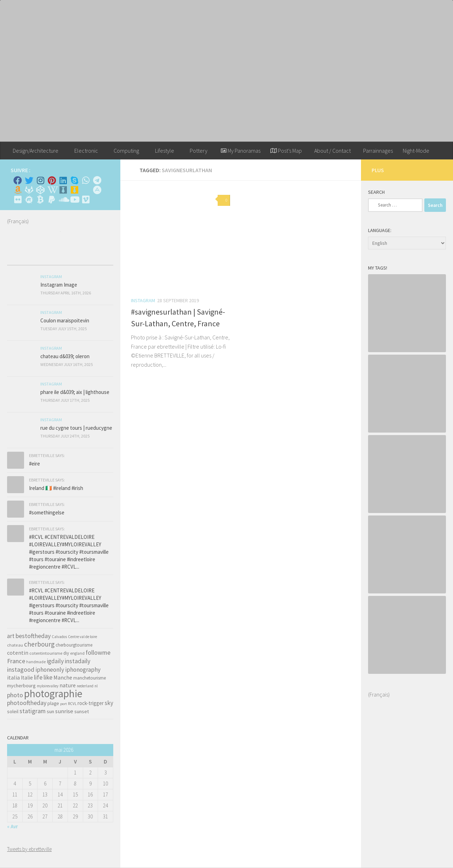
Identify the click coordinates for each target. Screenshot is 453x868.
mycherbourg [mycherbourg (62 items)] (21, 686)
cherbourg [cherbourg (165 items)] (39, 644)
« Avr (13, 826)
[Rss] (86, 190)
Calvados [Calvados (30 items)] (59, 637)
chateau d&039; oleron (65, 356)
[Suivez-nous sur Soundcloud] (63, 199)
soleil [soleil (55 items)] (13, 711)
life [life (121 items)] (38, 677)
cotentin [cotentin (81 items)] (18, 653)
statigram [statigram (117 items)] (33, 711)
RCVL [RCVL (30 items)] (72, 704)
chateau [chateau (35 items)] (15, 645)
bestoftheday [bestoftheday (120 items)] (33, 636)
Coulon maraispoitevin (65, 320)
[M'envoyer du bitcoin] (40, 199)
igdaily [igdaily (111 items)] (55, 661)
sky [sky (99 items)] (109, 703)
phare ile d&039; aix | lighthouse (75, 392)
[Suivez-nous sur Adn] (97, 190)
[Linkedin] (63, 180)
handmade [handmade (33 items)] (36, 662)
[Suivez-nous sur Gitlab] (29, 190)
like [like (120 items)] (48, 677)
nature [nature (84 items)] (68, 685)
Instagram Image (59, 285)
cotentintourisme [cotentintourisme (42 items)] (46, 653)
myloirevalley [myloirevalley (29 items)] (48, 686)
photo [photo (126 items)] (15, 695)
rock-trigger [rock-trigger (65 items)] (91, 703)
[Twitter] (29, 180)
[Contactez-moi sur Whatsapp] (86, 180)
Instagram (143, 300)
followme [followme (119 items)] (98, 652)
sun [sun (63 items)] (50, 711)
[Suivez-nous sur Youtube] (74, 199)
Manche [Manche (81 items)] (63, 677)
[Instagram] (40, 180)
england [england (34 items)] (77, 653)
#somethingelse (47, 512)
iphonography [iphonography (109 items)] (83, 670)
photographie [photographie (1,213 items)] (53, 694)
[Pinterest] (52, 180)
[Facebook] (18, 180)
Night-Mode (416, 151)
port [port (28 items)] (64, 704)
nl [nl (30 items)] (96, 686)
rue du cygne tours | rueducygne (76, 428)
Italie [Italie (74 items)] (27, 678)
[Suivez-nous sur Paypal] (52, 199)
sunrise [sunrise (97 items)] (64, 711)
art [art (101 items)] (11, 636)
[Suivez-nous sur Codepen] (40, 190)
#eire (35, 464)
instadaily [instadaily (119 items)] (78, 661)
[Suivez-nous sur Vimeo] (86, 199)
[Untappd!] (74, 190)
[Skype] (74, 180)
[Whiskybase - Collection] (63, 190)
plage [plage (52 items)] (53, 703)
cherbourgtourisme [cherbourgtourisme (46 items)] (74, 645)
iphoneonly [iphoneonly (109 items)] (50, 670)
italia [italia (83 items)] (13, 677)
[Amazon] (18, 190)
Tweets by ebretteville (29, 849)
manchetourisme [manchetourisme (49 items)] (90, 678)
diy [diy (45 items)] (66, 653)
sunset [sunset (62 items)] (82, 711)
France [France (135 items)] (16, 661)
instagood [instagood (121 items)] (21, 669)
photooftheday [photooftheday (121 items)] (27, 703)
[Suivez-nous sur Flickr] (18, 199)
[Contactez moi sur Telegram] (97, 180)
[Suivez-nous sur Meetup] (29, 199)
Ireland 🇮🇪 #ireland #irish (56, 488)
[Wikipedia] (52, 190)
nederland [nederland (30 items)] (85, 686)
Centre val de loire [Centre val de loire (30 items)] (82, 637)
